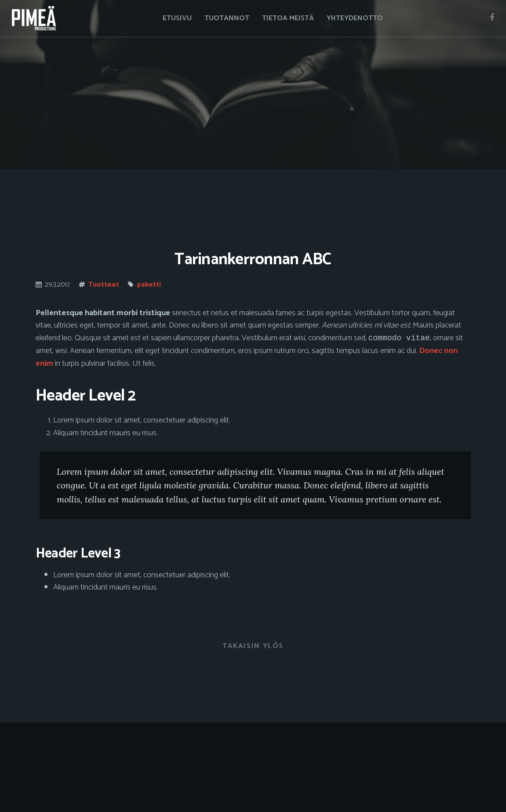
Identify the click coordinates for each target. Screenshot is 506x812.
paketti (149, 285)
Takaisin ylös (253, 647)
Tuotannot (227, 18)
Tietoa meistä (288, 18)
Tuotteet (104, 285)
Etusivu (177, 18)
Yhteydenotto (355, 18)
